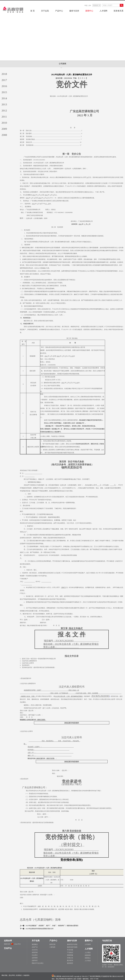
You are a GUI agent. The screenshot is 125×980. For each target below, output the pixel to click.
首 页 (33, 11)
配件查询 (70, 960)
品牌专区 (35, 960)
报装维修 (70, 955)
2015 (4, 92)
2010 (4, 123)
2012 (4, 111)
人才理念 (88, 953)
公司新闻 (62, 64)
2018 (4, 74)
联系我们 (19, 975)
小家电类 (52, 947)
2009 (4, 129)
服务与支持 (74, 11)
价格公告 (70, 958)
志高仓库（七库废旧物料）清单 (40, 920)
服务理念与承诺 (72, 944)
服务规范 (70, 963)
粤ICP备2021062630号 (116, 976)
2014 (4, 98)
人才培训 (88, 961)
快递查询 (26, 975)
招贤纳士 (88, 958)
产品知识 (70, 952)
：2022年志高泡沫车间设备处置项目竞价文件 (39, 929)
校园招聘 (88, 955)
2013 (4, 104)
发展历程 (35, 952)
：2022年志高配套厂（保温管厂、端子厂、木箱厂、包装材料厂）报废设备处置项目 (51, 926)
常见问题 (70, 950)
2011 (4, 117)
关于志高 (45, 11)
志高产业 (35, 947)
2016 (4, 86)
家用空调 (52, 944)
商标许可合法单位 (38, 963)
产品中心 (59, 11)
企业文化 (35, 950)
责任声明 (12, 975)
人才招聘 (103, 11)
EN (90, 5)
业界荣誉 (35, 958)
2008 (4, 135)
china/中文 (17, 944)
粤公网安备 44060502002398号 (64, 976)
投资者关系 (119, 11)
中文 (86, 5)
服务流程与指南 (72, 947)
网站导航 (5, 975)
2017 (4, 80)
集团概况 (35, 944)
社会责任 (35, 955)
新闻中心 (89, 11)
